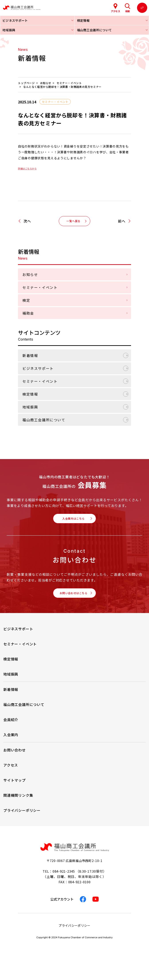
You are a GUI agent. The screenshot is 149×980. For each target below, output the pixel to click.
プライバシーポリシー (22, 821)
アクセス (11, 775)
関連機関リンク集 (18, 806)
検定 (26, 304)
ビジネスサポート (38, 372)
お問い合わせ (15, 760)
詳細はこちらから (31, 168)
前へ (122, 223)
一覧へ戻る (73, 223)
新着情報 (30, 359)
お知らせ (30, 278)
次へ (27, 223)
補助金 (28, 316)
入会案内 (11, 745)
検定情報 (30, 397)
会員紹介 (11, 730)
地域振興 (30, 410)
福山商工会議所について (44, 423)
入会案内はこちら (73, 524)
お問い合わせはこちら (73, 602)
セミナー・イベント (40, 291)
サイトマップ (15, 791)
